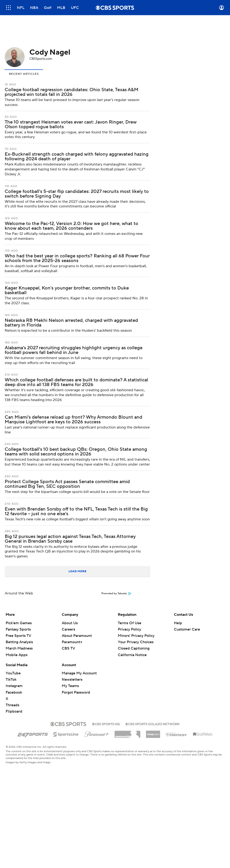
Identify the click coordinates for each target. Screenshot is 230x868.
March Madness (19, 648)
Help (178, 623)
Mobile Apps (17, 655)
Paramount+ (72, 642)
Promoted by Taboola (116, 594)
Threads (12, 705)
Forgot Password (76, 692)
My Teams (70, 686)
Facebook (14, 692)
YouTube (13, 673)
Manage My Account (79, 673)
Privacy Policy (129, 629)
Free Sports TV (18, 636)
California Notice (132, 655)
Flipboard (14, 711)
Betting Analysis (19, 642)
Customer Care (187, 629)
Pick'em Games (19, 623)
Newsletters (72, 680)
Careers (68, 629)
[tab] (24, 73)
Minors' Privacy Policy (136, 636)
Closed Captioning (134, 648)
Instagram (14, 686)
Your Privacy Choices (136, 642)
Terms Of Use (130, 623)
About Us (70, 623)
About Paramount (77, 636)
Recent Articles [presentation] (24, 74)
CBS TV (68, 648)
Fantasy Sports (18, 629)
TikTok (11, 680)
